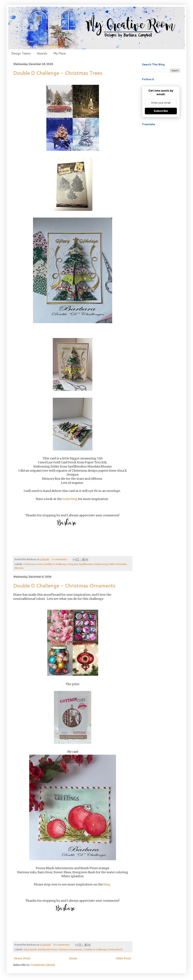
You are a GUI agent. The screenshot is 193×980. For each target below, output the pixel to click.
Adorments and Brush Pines (40, 949)
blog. (107, 884)
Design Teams (21, 53)
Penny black (115, 949)
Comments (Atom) (43, 965)
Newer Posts (22, 958)
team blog (70, 499)
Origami (73, 564)
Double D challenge (55, 564)
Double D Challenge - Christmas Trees (58, 73)
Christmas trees (33, 564)
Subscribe (161, 111)
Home (73, 958)
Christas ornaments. (71, 949)
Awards (42, 53)
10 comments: (62, 945)
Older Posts (123, 958)
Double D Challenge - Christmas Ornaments (64, 586)
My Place (60, 53)
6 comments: (60, 559)
